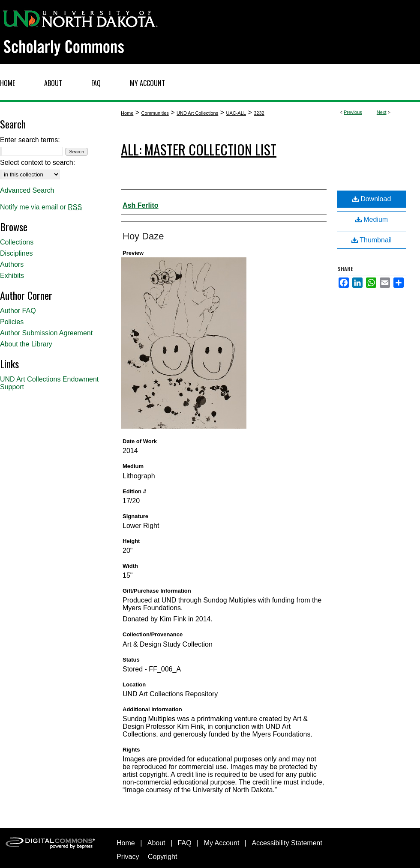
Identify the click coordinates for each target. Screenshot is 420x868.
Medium (372, 219)
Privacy (128, 857)
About (156, 843)
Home (127, 113)
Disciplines (16, 253)
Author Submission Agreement (46, 333)
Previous (353, 112)
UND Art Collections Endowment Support (49, 383)
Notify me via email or (41, 207)
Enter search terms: (30, 140)
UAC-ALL (236, 113)
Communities (155, 113)
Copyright (162, 857)
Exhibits (12, 276)
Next (382, 112)
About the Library (26, 344)
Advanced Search (27, 190)
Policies (12, 322)
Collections (17, 242)
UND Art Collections (197, 113)
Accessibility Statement (287, 843)
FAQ (185, 843)
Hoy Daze (143, 236)
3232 (259, 113)
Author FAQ (18, 311)
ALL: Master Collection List (199, 149)
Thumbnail (372, 240)
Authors (12, 264)
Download (372, 199)
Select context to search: (37, 163)
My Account (222, 843)
